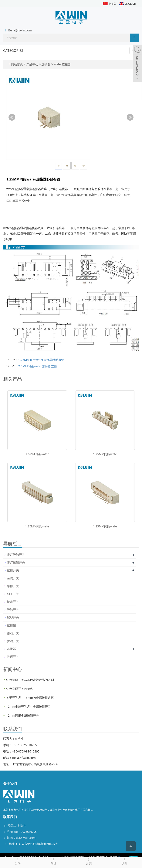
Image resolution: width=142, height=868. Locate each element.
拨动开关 (13, 641)
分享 (18, 861)
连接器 (46, 64)
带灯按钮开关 (16, 562)
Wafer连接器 (62, 64)
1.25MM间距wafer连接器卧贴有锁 (41, 360)
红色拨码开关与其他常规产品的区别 (30, 680)
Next (130, 117)
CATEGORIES (13, 51)
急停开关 (13, 586)
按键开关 (13, 570)
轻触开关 (13, 609)
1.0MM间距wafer (37, 454)
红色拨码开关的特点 (20, 689)
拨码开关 (13, 657)
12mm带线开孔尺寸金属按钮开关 (28, 707)
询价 (53, 861)
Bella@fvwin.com (20, 30)
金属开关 (13, 578)
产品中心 (33, 64)
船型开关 (13, 617)
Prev (12, 117)
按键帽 (11, 625)
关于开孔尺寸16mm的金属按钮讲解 (30, 698)
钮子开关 (13, 594)
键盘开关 (13, 602)
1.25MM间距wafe (105, 454)
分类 (89, 861)
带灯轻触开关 (16, 554)
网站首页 (17, 64)
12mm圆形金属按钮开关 (23, 715)
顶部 (124, 861)
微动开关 (13, 633)
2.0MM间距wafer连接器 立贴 (38, 366)
